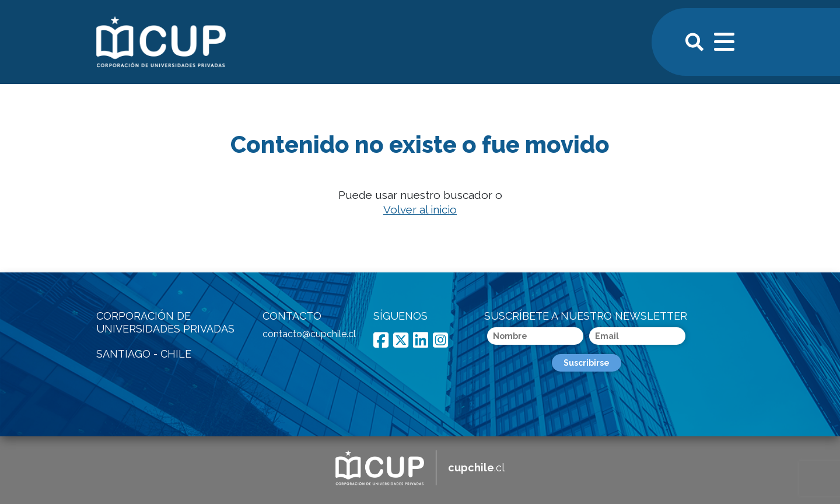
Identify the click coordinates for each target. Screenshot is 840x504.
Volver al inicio (420, 209)
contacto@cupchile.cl (309, 334)
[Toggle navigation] (725, 40)
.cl (476, 468)
